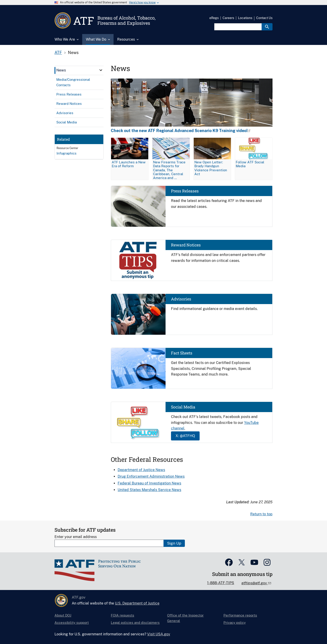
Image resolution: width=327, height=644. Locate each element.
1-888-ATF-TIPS (221, 583)
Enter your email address (76, 537)
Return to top (261, 514)
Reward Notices (186, 245)
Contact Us (264, 18)
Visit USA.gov (159, 634)
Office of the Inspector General (185, 618)
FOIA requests (123, 615)
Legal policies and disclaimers (135, 623)
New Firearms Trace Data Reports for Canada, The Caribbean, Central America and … (169, 170)
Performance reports (240, 615)
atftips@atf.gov (255, 583)
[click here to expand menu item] (101, 70)
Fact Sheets (182, 353)
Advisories (181, 299)
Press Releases (185, 191)
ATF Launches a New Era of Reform (129, 164)
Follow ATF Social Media (250, 164)
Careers (228, 18)
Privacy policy (235, 623)
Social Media (183, 407)
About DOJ (63, 615)
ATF (58, 53)
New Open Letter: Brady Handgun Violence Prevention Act (211, 168)
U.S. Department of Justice (137, 603)
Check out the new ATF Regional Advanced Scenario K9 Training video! (179, 131)
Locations (245, 18)
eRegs (214, 18)
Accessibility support (72, 623)
